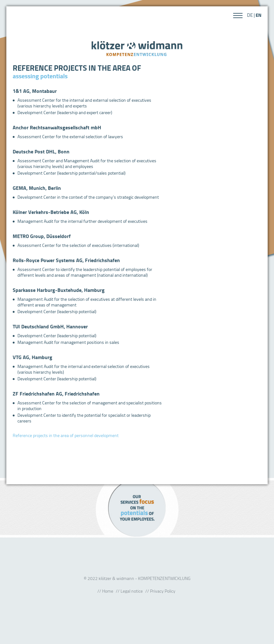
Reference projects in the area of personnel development (66, 435)
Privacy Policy (163, 591)
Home (108, 591)
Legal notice (132, 591)
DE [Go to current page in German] (250, 15)
